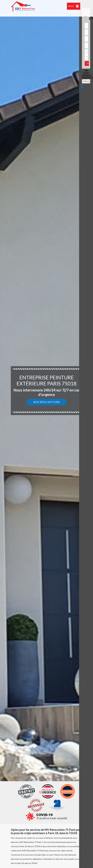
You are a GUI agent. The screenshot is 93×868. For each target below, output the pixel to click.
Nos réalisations (47, 402)
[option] (46, 434)
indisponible (6, 14)
